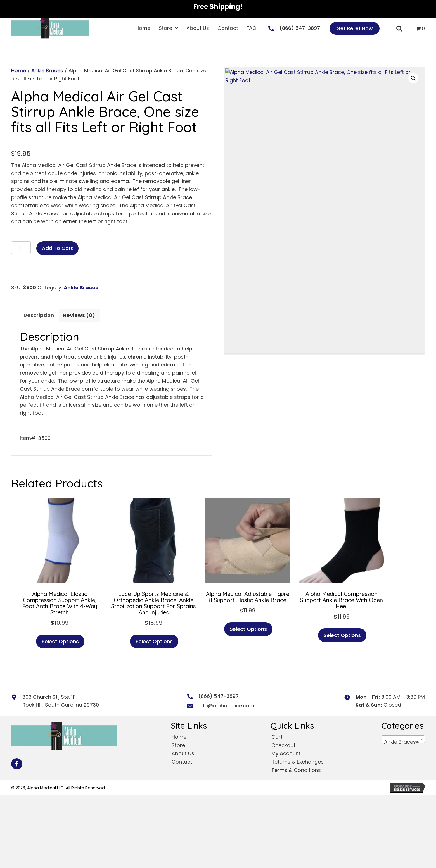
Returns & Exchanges (298, 762)
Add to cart (57, 248)
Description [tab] (39, 315)
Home (19, 71)
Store (178, 745)
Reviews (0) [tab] (79, 315)
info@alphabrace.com (226, 706)
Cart (277, 737)
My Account (286, 753)
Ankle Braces (47, 71)
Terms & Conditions (296, 770)
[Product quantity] (21, 248)
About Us (183, 753)
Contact (182, 762)
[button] (413, 78)
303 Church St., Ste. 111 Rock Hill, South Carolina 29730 (61, 701)
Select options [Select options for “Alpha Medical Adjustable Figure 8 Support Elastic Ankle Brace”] (248, 629)
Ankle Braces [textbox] (401, 742)
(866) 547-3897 (300, 28)
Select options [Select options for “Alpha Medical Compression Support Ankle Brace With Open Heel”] (342, 635)
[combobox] (403, 739)
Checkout (283, 745)
